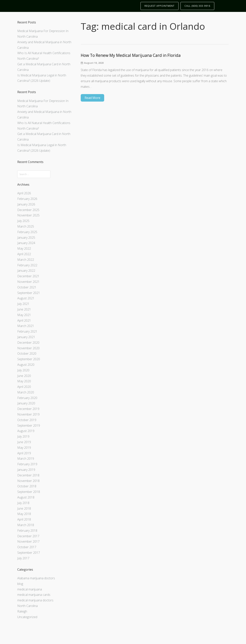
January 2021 (26, 337)
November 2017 (28, 541)
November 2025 (28, 215)
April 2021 (24, 320)
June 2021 (24, 309)
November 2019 (28, 414)
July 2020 (23, 370)
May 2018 (24, 514)
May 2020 (24, 381)
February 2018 (27, 531)
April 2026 (24, 193)
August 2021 (26, 298)
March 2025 (26, 226)
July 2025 (23, 221)
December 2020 (28, 343)
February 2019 (27, 464)
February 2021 (27, 331)
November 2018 (28, 481)
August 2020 (26, 365)
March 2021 (26, 326)
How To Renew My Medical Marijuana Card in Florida (131, 55)
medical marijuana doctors (35, 600)
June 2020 (24, 376)
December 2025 (28, 210)
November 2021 (28, 282)
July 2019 (23, 436)
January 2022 (26, 271)
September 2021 (29, 293)
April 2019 (24, 453)
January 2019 (26, 470)
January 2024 (26, 243)
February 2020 (27, 398)
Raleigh (22, 611)
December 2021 (28, 276)
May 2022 (24, 248)
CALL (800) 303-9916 (197, 6)
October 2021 (27, 287)
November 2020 (28, 348)
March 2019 (26, 459)
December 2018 (28, 475)
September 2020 (29, 359)
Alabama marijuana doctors (36, 578)
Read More (92, 98)
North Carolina (27, 606)
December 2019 (28, 409)
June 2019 (24, 442)
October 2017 (27, 547)
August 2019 (26, 431)
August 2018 (26, 497)
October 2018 (27, 486)
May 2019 (24, 448)
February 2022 (27, 265)
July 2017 (23, 558)
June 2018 (24, 508)
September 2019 (29, 425)
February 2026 (27, 199)
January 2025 (26, 238)
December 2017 (28, 536)
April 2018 (24, 519)
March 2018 (26, 525)
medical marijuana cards (34, 595)
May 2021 (24, 315)
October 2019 (27, 420)
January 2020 (26, 403)
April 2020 (24, 387)
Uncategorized (27, 617)
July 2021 (23, 304)
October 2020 (27, 353)
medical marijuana (30, 589)
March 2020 (26, 392)
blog (20, 584)
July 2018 (23, 503)
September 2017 (29, 553)
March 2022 (26, 260)
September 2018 (29, 492)
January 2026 (26, 204)
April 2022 (24, 254)
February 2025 (27, 232)
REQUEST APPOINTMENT (160, 6)
